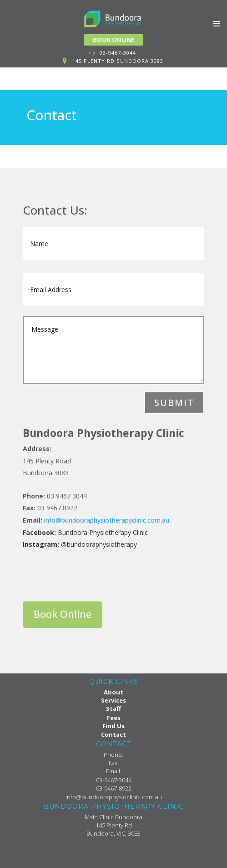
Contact (113, 734)
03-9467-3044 (118, 53)
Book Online (63, 614)
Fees (114, 718)
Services (113, 700)
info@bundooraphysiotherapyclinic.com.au (107, 520)
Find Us (113, 726)
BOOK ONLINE (113, 40)
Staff (113, 709)
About (113, 692)
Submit (174, 403)
